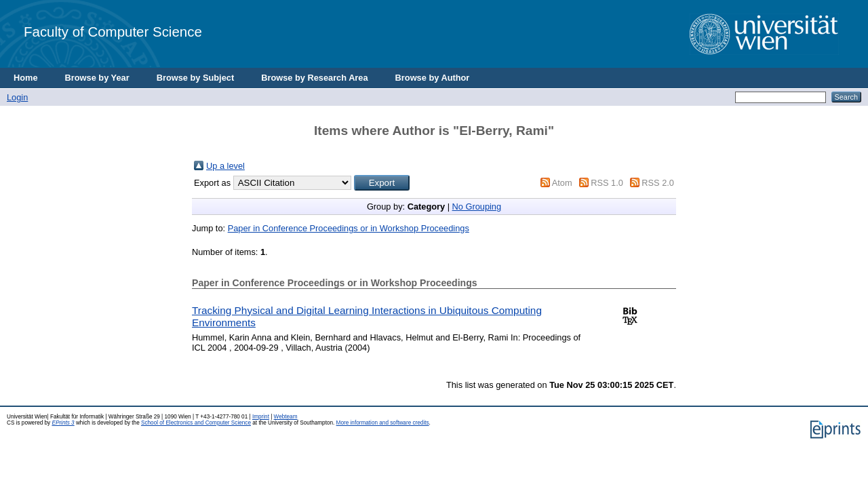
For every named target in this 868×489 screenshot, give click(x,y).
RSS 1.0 (607, 183)
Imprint (261, 417)
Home (26, 78)
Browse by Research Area (314, 78)
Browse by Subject (196, 78)
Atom (562, 183)
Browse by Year (97, 78)
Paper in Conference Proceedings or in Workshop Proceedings (349, 228)
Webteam (286, 417)
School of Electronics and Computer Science (196, 423)
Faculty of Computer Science (113, 32)
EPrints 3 (63, 423)
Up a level (225, 166)
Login (17, 97)
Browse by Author (433, 78)
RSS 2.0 (658, 183)
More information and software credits (383, 423)
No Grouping (477, 207)
